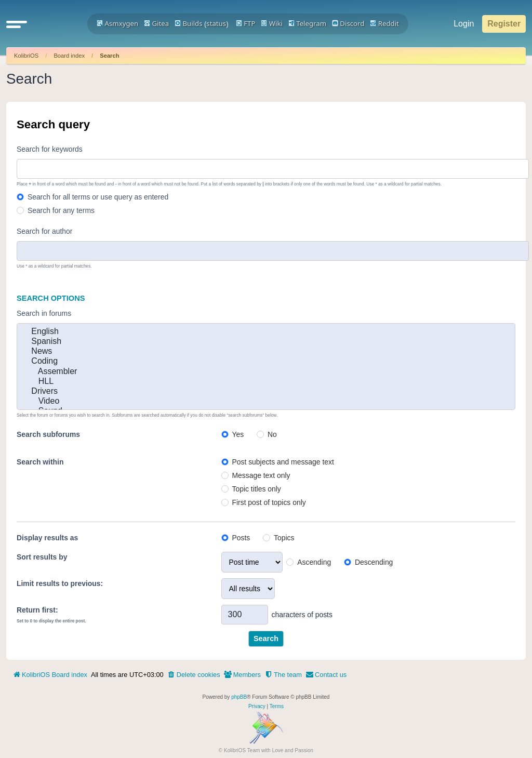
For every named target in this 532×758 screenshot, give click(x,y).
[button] (17, 24)
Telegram (307, 23)
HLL (266, 382)
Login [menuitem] (464, 24)
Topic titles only (256, 489)
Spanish (266, 342)
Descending (374, 562)
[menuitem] (194, 675)
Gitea (156, 23)
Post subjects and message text (283, 462)
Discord (348, 23)
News (266, 351)
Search (109, 56)
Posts (241, 538)
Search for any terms (61, 210)
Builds (188, 23)
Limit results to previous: (60, 583)
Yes (238, 434)
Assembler (266, 372)
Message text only (261, 475)
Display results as (47, 538)
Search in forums (44, 313)
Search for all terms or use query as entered (98, 197)
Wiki (272, 23)
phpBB (239, 697)
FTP (246, 23)
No (272, 434)
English (266, 332)
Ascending (314, 562)
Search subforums (48, 434)
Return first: (37, 610)
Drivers (266, 391)
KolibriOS (26, 56)
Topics (284, 538)
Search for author (44, 231)
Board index (69, 56)
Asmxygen (117, 23)
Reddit (384, 23)
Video (266, 401)
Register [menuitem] (504, 24)
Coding (266, 361)
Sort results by (42, 557)
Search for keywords (50, 149)
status (216, 23)
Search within (40, 462)
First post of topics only (269, 502)
